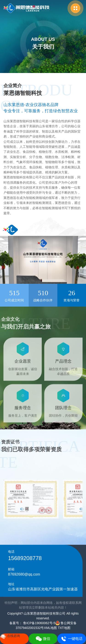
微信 (43, 639)
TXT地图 (64, 628)
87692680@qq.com (24, 574)
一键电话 (72, 639)
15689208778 (25, 558)
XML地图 (50, 628)
